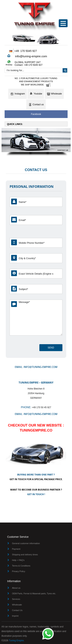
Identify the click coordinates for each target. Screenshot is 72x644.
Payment (16, 549)
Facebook (36, 114)
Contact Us (17, 610)
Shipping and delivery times (25, 555)
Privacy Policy (19, 571)
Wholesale (17, 605)
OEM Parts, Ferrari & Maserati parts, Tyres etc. (34, 593)
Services (16, 599)
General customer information (26, 543)
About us (16, 588)
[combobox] (36, 70)
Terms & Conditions (21, 566)
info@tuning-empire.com (31, 56)
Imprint (15, 616)
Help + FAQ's (18, 560)
